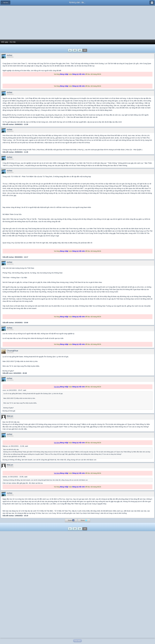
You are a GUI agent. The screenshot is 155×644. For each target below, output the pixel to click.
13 (75, 50)
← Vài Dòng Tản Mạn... (6, 3)
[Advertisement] (77, 23)
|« (70, 50)
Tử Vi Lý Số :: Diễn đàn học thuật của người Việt (77, 2)
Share (71, 520)
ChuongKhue (12, 351)
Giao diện (77, 641)
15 (85, 50)
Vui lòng (57, 387)
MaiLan (10, 416)
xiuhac (10, 55)
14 (80, 50)
